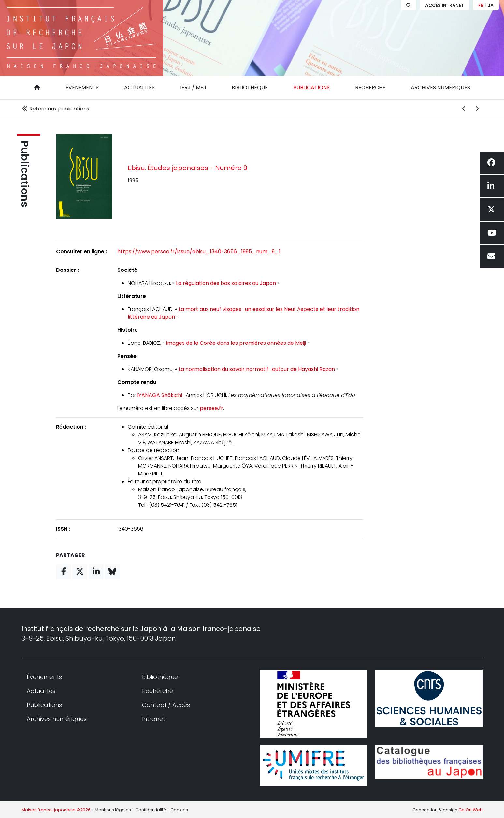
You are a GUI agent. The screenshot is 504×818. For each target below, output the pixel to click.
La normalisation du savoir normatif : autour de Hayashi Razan (257, 369)
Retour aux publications (55, 109)
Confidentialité (151, 810)
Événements (82, 88)
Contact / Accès (166, 705)
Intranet (154, 719)
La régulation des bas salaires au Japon (226, 283)
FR (481, 5)
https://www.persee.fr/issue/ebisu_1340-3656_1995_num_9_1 (199, 251)
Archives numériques (440, 88)
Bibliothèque (250, 88)
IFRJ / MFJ (193, 88)
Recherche (370, 88)
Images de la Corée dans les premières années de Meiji (236, 343)
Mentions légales (113, 810)
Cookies (179, 810)
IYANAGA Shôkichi (160, 395)
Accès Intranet (445, 5)
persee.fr (211, 408)
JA (491, 5)
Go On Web (471, 810)
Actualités (139, 88)
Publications (311, 88)
